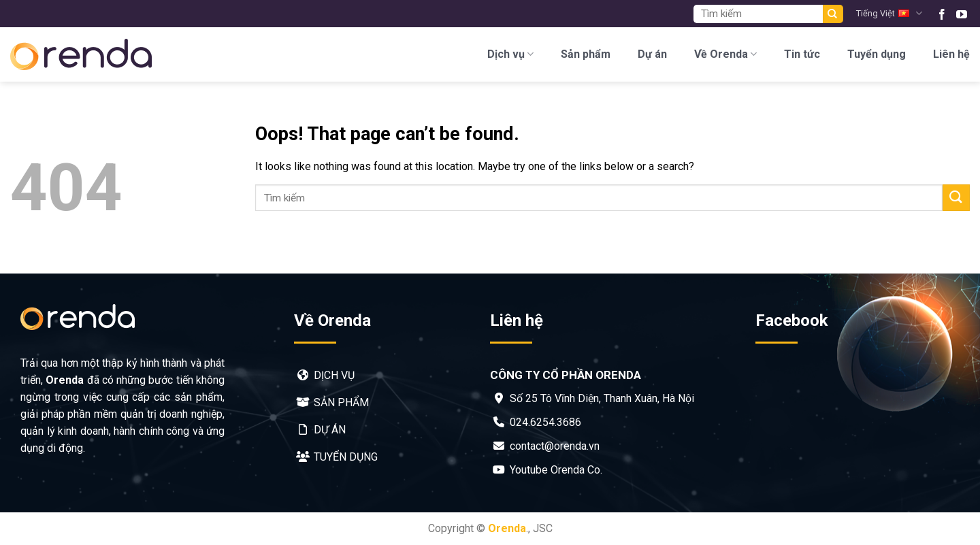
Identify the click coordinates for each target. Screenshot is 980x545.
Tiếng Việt (889, 14)
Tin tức (802, 54)
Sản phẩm (586, 54)
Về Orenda (725, 54)
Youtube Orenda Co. (556, 470)
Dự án (652, 54)
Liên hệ (951, 54)
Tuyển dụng (877, 54)
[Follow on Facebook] (942, 14)
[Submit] (833, 14)
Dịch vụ (510, 54)
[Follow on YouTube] (962, 14)
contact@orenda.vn (555, 446)
